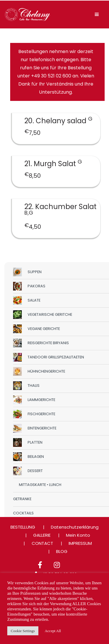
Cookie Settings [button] (23, 631)
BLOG (62, 551)
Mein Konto (78, 535)
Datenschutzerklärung (75, 527)
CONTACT (42, 543)
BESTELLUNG (23, 527)
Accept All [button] (53, 631)
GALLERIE (42, 535)
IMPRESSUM (80, 543)
